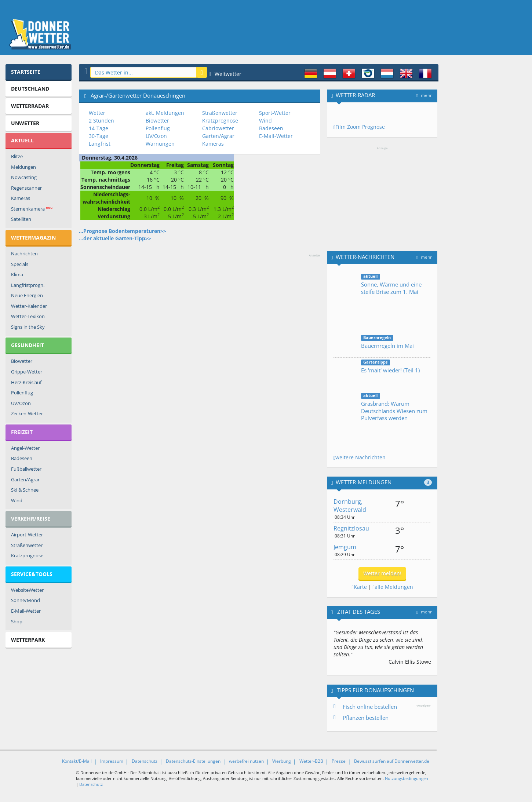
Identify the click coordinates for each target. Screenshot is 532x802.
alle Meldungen (393, 587)
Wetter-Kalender (29, 306)
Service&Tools (32, 574)
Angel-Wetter (25, 448)
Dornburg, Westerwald (350, 506)
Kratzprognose (27, 555)
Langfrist (100, 144)
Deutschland (30, 89)
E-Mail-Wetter (26, 611)
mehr (424, 95)
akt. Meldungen (165, 113)
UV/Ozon (21, 403)
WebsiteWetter (27, 590)
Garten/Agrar (25, 480)
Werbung (282, 761)
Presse (339, 761)
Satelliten (21, 219)
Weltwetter (225, 74)
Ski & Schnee (25, 490)
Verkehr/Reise (31, 519)
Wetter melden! (382, 573)
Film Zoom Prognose (359, 127)
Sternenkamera (32, 209)
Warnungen (160, 144)
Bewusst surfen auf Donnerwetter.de (392, 761)
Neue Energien (27, 295)
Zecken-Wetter (27, 413)
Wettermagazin (33, 238)
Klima (17, 274)
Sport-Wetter (275, 113)
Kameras (21, 198)
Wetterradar (30, 106)
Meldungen (23, 167)
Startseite (26, 72)
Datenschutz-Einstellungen (193, 761)
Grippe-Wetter (27, 372)
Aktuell (22, 140)
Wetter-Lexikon (28, 316)
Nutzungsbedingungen (407, 778)
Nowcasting (24, 177)
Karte (359, 587)
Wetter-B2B (311, 761)
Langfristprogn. (28, 285)
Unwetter (25, 123)
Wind (17, 500)
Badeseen (22, 458)
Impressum (112, 761)
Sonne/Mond (25, 600)
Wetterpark (28, 640)
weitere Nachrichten (360, 457)
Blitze (17, 156)
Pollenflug (22, 393)
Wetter (97, 113)
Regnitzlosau (351, 528)
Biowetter (22, 361)
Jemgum (345, 547)
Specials (20, 264)
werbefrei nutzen (246, 761)
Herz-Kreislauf (26, 382)
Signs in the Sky (28, 327)
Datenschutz (145, 761)
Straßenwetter (27, 545)
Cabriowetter (218, 128)
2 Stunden (101, 121)
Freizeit (22, 432)
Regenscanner (26, 188)
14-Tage (99, 128)
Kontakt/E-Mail (77, 761)
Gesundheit (28, 345)
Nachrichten (24, 254)
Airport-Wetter (27, 535)
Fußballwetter (26, 469)
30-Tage (99, 136)
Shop (17, 621)
